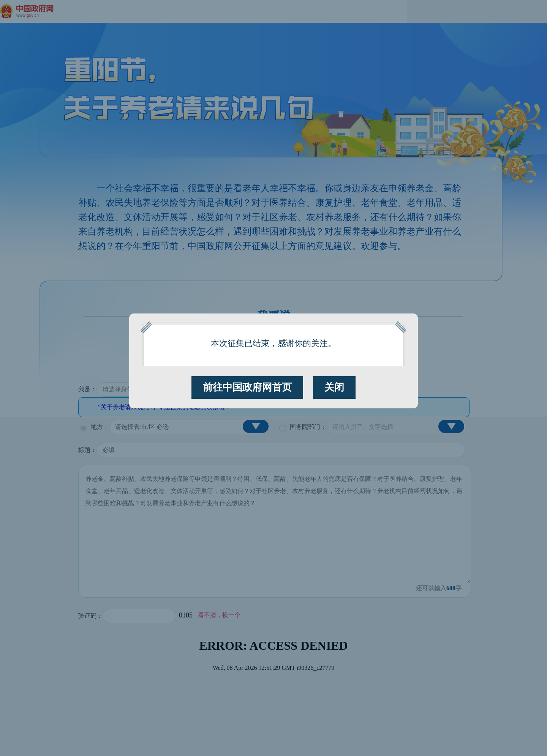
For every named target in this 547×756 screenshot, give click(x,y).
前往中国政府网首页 (247, 387)
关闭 (334, 387)
